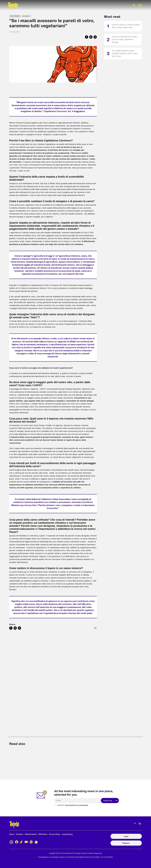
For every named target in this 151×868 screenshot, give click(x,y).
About (12, 834)
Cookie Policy (67, 834)
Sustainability (26, 16)
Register (126, 843)
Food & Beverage (15, 16)
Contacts (19, 834)
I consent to (72, 805)
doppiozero (98, 853)
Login (126, 836)
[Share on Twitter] (91, 37)
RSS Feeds (43, 834)
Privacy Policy (55, 834)
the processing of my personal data (77, 805)
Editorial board (31, 834)
